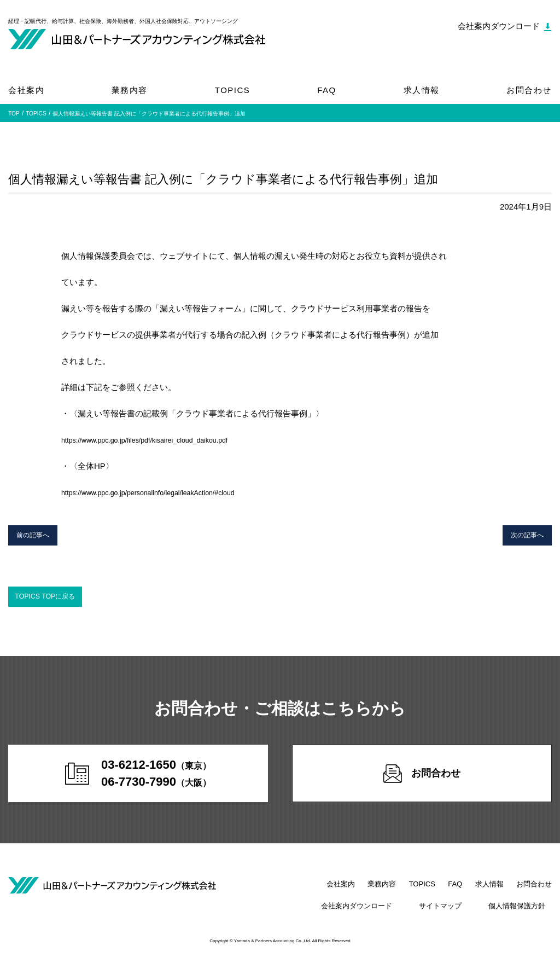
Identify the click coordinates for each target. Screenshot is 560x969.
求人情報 (422, 90)
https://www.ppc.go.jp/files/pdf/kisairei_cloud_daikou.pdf (162, 440)
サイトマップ (459, 914)
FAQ (327, 90)
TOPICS (233, 90)
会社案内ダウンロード (388, 914)
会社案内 (26, 90)
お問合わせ (529, 90)
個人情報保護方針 (523, 914)
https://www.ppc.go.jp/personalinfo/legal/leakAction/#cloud (167, 492)
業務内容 (130, 90)
